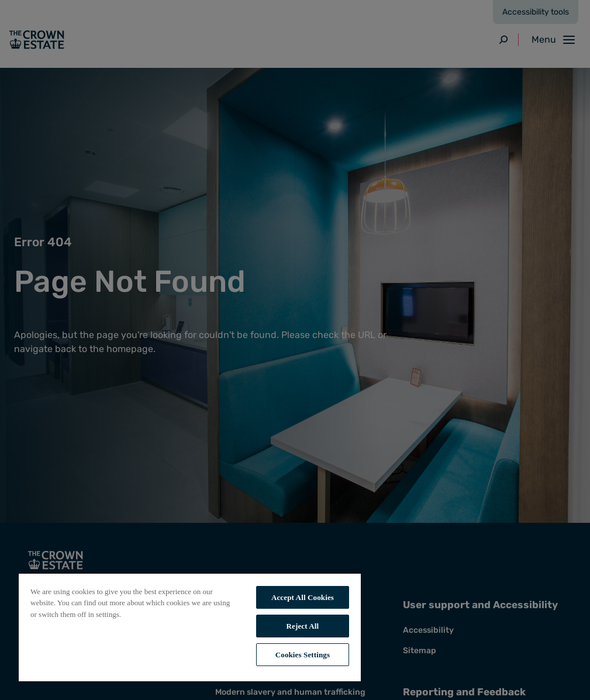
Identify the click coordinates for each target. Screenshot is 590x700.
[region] (190, 627)
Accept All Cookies (303, 597)
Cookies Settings (303, 655)
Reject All (303, 626)
